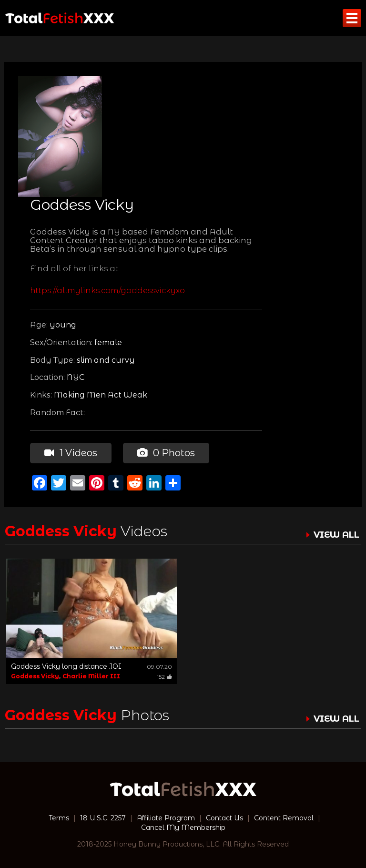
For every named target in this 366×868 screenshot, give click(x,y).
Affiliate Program (166, 818)
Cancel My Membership (183, 827)
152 (164, 677)
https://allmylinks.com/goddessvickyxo (107, 291)
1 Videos (71, 453)
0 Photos (166, 453)
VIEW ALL (336, 535)
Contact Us (224, 818)
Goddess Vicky (35, 676)
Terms (59, 818)
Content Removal (284, 818)
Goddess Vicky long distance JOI (66, 666)
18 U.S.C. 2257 (103, 818)
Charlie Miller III (91, 676)
